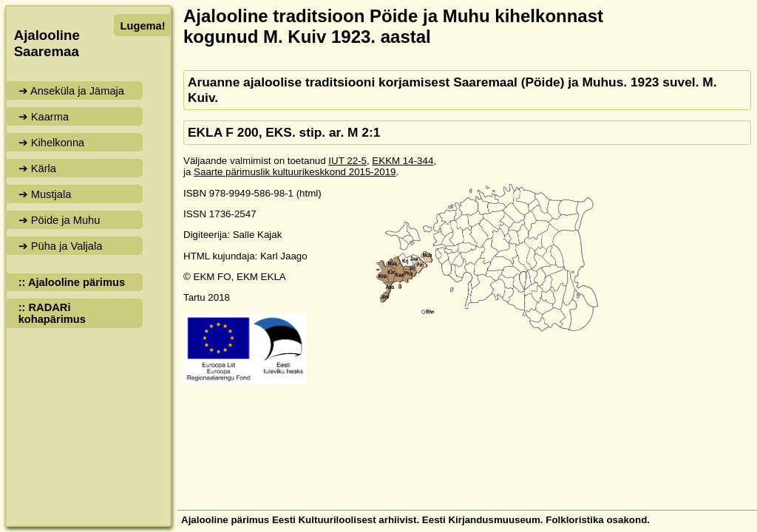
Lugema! (143, 26)
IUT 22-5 (347, 161)
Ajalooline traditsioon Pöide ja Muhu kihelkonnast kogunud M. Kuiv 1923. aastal (393, 26)
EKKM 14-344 (403, 161)
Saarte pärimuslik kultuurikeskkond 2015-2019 (295, 172)
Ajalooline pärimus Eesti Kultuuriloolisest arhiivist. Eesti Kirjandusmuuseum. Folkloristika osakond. (415, 520)
